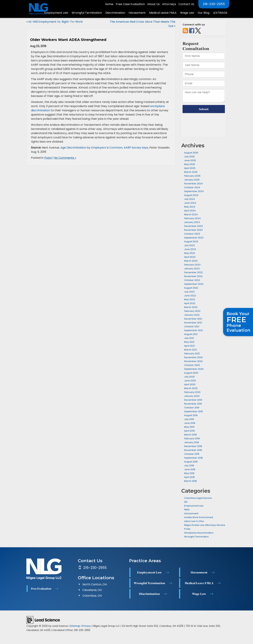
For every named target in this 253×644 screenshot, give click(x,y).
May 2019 (189, 427)
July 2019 (189, 419)
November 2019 (193, 404)
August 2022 (191, 288)
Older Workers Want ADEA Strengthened (68, 40)
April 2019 (189, 431)
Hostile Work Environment (199, 517)
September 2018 (193, 458)
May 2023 (190, 253)
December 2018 (193, 446)
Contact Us (186, 4)
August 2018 (191, 462)
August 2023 (191, 241)
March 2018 (190, 481)
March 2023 (191, 261)
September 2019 (193, 411)
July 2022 (189, 292)
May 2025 (190, 164)
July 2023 (189, 245)
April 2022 (190, 303)
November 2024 (193, 184)
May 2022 (190, 299)
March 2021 (190, 350)
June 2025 (190, 160)
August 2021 (191, 334)
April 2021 (189, 346)
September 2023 (194, 238)
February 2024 (192, 218)
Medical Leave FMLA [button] (163, 13)
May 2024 (190, 207)
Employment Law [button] (56, 13)
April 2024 (190, 211)
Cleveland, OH (92, 590)
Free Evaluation (41, 589)
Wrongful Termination (196, 537)
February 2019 (192, 438)
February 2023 (192, 265)
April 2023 (190, 257)
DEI (186, 502)
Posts (48, 158)
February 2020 (192, 392)
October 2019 (192, 408)
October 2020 (192, 365)
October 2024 (192, 187)
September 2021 (193, 330)
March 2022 (191, 307)
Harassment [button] (137, 13)
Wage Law (199, 594)
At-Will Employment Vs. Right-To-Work (56, 22)
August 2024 (191, 195)
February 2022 (192, 311)
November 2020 (193, 361)
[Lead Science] (43, 620)
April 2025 (190, 168)
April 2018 (189, 477)
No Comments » (65, 158)
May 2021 (189, 342)
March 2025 (191, 172)
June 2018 (190, 469)
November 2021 (193, 323)
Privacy (87, 626)
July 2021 (189, 338)
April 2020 (190, 384)
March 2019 (190, 435)
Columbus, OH (92, 596)
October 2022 (192, 280)
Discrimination (149, 594)
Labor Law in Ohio (194, 521)
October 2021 (192, 326)
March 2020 (191, 388)
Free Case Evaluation (130, 4)
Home (109, 4)
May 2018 (189, 473)
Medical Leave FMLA (199, 583)
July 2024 (189, 199)
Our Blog (204, 13)
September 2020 (194, 369)
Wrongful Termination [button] (87, 13)
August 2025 (191, 153)
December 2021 (193, 319)
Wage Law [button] (187, 13)
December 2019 (193, 400)
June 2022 (190, 296)
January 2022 (192, 315)
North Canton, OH (95, 584)
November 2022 (193, 276)
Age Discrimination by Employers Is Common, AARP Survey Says (104, 148)
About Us (153, 4)
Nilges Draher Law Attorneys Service (205, 525)
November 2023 (193, 230)
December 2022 (193, 272)
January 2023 (192, 269)
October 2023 (192, 234)
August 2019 (191, 415)
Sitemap (75, 626)
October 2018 (192, 454)
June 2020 (190, 381)
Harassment (191, 513)
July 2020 (189, 377)
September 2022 (194, 284)
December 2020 (193, 357)
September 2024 (194, 191)
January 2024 (192, 222)
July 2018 (189, 466)
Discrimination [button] (115, 13)
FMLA (187, 510)
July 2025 (189, 157)
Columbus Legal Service (198, 498)
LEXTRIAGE (220, 13)
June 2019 (190, 423)
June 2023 (190, 249)
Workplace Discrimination (199, 533)
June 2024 (190, 203)
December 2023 (193, 226)
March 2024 (191, 214)
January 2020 (192, 396)
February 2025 (192, 176)
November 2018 (193, 450)
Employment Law (194, 506)
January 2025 (192, 180)
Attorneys (169, 4)
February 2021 (192, 354)
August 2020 (191, 373)
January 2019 (192, 442)
